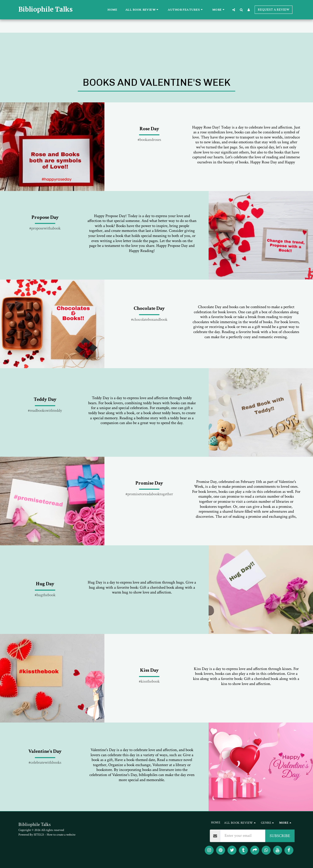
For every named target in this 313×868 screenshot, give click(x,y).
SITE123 (39, 835)
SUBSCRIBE (280, 836)
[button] (143, 10)
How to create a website (61, 835)
